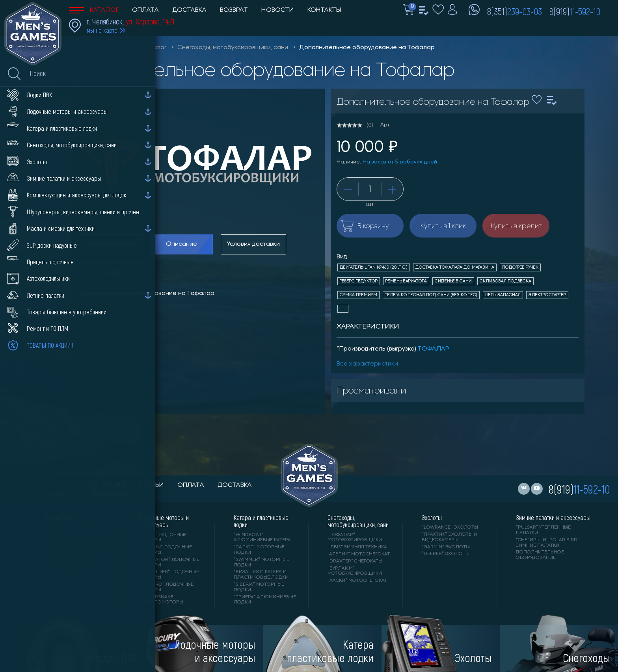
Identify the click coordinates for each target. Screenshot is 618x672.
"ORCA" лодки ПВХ (69, 561)
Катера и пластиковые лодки (261, 521)
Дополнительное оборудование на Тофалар (367, 48)
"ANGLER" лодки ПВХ (71, 554)
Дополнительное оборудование (540, 555)
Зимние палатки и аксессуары (553, 518)
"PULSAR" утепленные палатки (543, 530)
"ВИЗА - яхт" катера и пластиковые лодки (261, 575)
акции (106, 485)
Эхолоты (432, 518)
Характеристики (110, 244)
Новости (278, 10)
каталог (60, 485)
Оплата (145, 10)
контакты (108, 494)
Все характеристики (367, 364)
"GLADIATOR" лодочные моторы (169, 562)
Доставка (189, 10)
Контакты (324, 10)
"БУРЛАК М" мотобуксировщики (355, 571)
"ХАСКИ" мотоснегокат (357, 581)
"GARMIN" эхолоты (446, 547)
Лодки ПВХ (58, 518)
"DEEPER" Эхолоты (446, 554)
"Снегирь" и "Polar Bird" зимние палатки (548, 543)
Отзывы (110, 272)
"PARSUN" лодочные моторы (166, 550)
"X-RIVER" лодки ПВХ (71, 568)
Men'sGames (113, 48)
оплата (191, 485)
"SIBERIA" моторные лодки (259, 587)
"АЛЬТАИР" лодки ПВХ (73, 540)
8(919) (575, 11)
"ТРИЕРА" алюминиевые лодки (265, 600)
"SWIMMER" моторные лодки (262, 562)
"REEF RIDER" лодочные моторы (169, 575)
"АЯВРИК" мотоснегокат (359, 554)
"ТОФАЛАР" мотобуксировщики (355, 538)
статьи (151, 485)
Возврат (234, 10)
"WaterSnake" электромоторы (161, 600)
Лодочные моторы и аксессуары (164, 521)
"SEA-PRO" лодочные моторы (167, 587)
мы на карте (102, 30)
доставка (235, 485)
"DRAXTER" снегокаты (355, 561)
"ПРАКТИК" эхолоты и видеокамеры (450, 537)
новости (62, 494)
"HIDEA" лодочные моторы (163, 538)
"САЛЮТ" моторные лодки (259, 550)
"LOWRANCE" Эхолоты (450, 527)
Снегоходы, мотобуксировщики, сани (233, 48)
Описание (181, 244)
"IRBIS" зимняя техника (357, 547)
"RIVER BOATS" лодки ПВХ (72, 530)
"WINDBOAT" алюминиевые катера (262, 538)
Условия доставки (253, 244)
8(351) (515, 11)
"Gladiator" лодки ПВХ (75, 547)
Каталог (94, 10)
